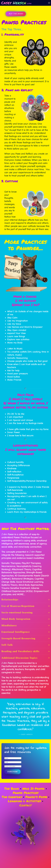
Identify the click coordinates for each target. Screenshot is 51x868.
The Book (12, 789)
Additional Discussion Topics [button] (25, 658)
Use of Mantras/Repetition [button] (25, 606)
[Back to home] (16, 3)
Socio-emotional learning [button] (25, 612)
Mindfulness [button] (25, 625)
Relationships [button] (25, 600)
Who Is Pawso (33, 789)
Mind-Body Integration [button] (25, 619)
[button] (49, 3)
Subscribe (12, 772)
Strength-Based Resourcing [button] (25, 638)
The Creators (12, 797)
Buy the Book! (16, 14)
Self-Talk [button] (25, 645)
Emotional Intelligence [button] (25, 632)
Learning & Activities (24, 801)
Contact (25, 805)
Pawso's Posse (36, 797)
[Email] (13, 762)
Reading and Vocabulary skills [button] (25, 651)
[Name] (13, 758)
